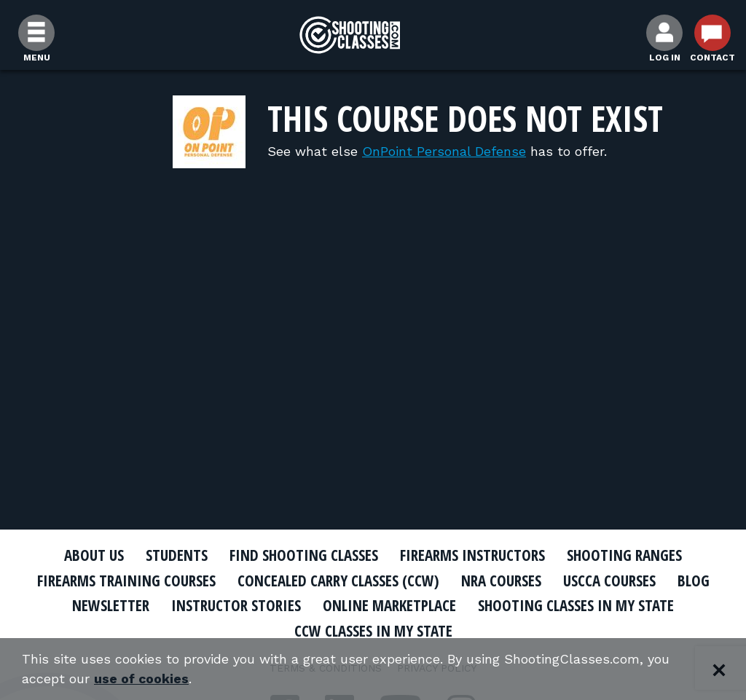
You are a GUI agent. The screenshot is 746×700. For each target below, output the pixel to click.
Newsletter (111, 605)
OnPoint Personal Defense (444, 151)
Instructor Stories (236, 605)
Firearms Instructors (472, 555)
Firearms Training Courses (126, 581)
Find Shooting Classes (304, 555)
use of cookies (142, 679)
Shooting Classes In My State (576, 605)
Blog (694, 581)
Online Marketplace (389, 605)
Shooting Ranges (624, 555)
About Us (94, 555)
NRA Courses (501, 581)
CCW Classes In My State (373, 631)
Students (177, 555)
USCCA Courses (609, 581)
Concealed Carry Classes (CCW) (338, 581)
